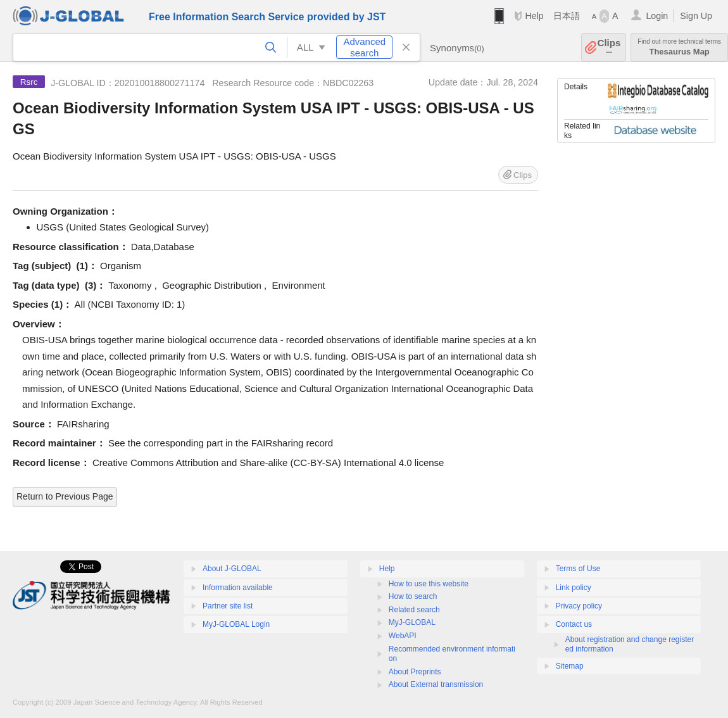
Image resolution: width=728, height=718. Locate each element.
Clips (609, 47)
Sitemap (570, 666)
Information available (238, 588)
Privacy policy (579, 606)
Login (657, 16)
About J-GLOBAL (232, 569)
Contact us (574, 624)
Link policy (574, 588)
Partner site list (228, 606)
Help (534, 16)
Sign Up (696, 16)
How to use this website (429, 584)
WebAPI (403, 636)
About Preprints (415, 672)
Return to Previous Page (65, 496)
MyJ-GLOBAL (412, 622)
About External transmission (436, 684)
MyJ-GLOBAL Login (236, 624)
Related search (414, 610)
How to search (413, 596)
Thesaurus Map (679, 47)
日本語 (567, 16)
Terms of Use (578, 569)
